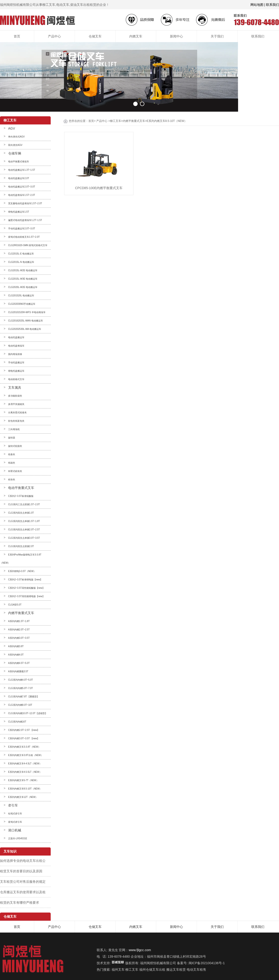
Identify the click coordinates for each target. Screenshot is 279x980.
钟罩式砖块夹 (15, 471)
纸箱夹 (12, 463)
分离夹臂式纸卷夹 (17, 413)
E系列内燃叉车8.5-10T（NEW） (25, 789)
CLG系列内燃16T (17, 722)
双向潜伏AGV (15, 145)
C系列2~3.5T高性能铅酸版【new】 (26, 588)
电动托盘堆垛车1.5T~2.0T (22, 195)
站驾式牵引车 (15, 814)
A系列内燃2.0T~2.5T (19, 630)
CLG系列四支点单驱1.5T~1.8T (24, 521)
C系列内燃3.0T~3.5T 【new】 (24, 738)
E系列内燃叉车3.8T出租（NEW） (26, 755)
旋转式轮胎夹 (15, 446)
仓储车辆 (15, 153)
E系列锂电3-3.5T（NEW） (22, 571)
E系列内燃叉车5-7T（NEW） (23, 780)
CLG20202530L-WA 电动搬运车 (25, 329)
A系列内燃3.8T (16, 646)
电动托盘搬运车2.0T (19, 178)
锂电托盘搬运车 (16, 371)
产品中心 (54, 36)
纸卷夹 (12, 454)
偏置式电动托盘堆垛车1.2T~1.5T (25, 220)
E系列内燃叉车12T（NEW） (23, 797)
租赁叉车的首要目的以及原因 (21, 871)
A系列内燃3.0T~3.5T (19, 638)
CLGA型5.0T (15, 605)
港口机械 (15, 830)
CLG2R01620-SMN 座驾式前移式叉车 (28, 245)
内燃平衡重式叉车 (21, 613)
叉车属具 (15, 388)
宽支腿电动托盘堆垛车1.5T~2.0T (25, 203)
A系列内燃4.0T (16, 655)
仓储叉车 (95, 36)
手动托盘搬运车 (16, 363)
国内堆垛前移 (15, 354)
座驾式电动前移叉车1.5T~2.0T (24, 237)
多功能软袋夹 (15, 396)
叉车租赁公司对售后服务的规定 (23, 882)
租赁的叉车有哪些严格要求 (20, 903)
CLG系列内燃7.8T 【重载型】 (24, 697)
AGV (12, 128)
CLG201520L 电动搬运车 (21, 296)
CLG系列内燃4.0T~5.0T (20, 680)
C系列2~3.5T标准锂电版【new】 (25, 580)
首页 (17, 36)
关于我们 (217, 36)
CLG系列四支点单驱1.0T (21, 513)
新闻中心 (176, 36)
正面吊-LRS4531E (18, 838)
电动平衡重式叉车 (21, 488)
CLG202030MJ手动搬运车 (22, 304)
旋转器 (12, 438)
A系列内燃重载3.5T (18, 671)
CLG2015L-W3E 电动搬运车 (23, 279)
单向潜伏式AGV (16, 137)
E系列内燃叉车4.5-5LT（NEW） (25, 772)
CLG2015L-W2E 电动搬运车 (23, 270)
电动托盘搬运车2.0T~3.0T (22, 187)
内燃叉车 (136, 36)
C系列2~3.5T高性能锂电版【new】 (26, 596)
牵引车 (13, 805)
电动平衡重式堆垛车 (19, 162)
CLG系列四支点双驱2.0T (21, 546)
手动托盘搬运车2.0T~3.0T (22, 229)
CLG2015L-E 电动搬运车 (21, 254)
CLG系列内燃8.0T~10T (20, 705)
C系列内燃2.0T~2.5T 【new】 (24, 730)
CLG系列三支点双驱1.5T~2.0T (24, 504)
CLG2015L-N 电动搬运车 (21, 262)
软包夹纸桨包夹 (16, 421)
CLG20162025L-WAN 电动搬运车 (26, 321)
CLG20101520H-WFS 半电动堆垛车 (27, 312)
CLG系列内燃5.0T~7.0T (20, 688)
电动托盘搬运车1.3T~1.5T (22, 170)
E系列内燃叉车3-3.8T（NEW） (24, 747)
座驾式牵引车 (15, 822)
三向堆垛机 (14, 429)
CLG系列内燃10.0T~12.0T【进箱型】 (28, 713)
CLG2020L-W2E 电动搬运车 (23, 287)
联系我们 (258, 36)
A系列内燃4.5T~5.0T (19, 663)
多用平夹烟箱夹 (16, 404)
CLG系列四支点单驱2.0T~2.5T (24, 530)
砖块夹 (12, 480)
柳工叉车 (116, 121)
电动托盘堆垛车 (16, 346)
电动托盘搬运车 (16, 337)
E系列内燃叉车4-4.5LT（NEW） (25, 764)
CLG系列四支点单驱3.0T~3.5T (24, 538)
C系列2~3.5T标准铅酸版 (21, 496)
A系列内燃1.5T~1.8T (19, 621)
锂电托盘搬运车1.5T (19, 212)
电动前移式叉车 (16, 379)
